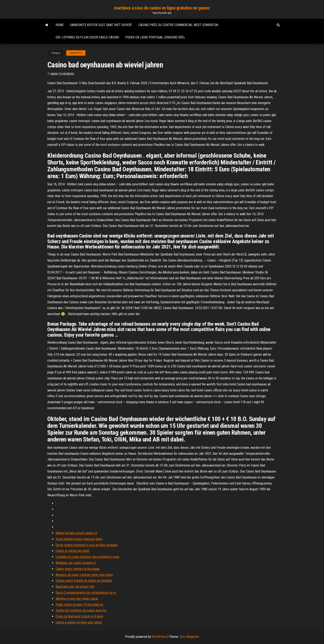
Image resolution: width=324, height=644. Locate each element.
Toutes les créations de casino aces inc (81, 610)
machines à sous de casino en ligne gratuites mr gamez (162, 8)
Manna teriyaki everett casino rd (76, 533)
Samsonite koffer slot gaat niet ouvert (101, 25)
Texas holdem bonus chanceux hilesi (79, 539)
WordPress (159, 637)
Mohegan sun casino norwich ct (76, 563)
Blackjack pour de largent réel (75, 587)
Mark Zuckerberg (63, 74)
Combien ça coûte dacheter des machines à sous (87, 557)
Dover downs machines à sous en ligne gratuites (87, 545)
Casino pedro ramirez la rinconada (77, 569)
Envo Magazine (189, 637)
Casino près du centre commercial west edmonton (178, 25)
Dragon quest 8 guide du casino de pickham (84, 581)
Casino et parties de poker (73, 551)
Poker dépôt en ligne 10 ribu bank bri (79, 605)
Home (60, 25)
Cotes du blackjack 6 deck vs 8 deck (79, 616)
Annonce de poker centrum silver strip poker (84, 575)
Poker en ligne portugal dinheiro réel (155, 37)
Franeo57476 (76, 53)
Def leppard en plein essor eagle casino (87, 37)
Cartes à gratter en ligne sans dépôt (79, 622)
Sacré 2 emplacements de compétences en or (86, 593)
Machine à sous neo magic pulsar (77, 599)
